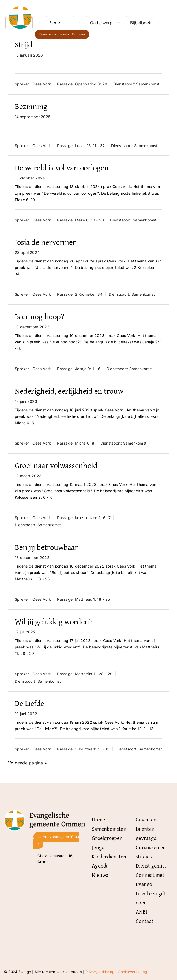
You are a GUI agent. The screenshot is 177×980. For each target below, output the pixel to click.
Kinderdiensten (109, 856)
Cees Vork (42, 84)
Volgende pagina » (27, 763)
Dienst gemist (151, 866)
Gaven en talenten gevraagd (146, 829)
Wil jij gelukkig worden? (54, 621)
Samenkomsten (109, 829)
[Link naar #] (163, 15)
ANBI (142, 912)
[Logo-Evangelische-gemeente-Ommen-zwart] (45, 812)
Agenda (100, 866)
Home (98, 819)
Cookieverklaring (132, 972)
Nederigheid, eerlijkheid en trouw (69, 391)
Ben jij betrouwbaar (46, 547)
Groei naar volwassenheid (56, 465)
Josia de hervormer (45, 242)
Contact (145, 921)
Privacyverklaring (100, 972)
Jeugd (98, 847)
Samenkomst (148, 84)
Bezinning (31, 106)
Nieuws (100, 875)
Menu (147, 15)
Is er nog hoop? (39, 316)
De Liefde (29, 703)
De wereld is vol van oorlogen (62, 167)
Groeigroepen (107, 838)
